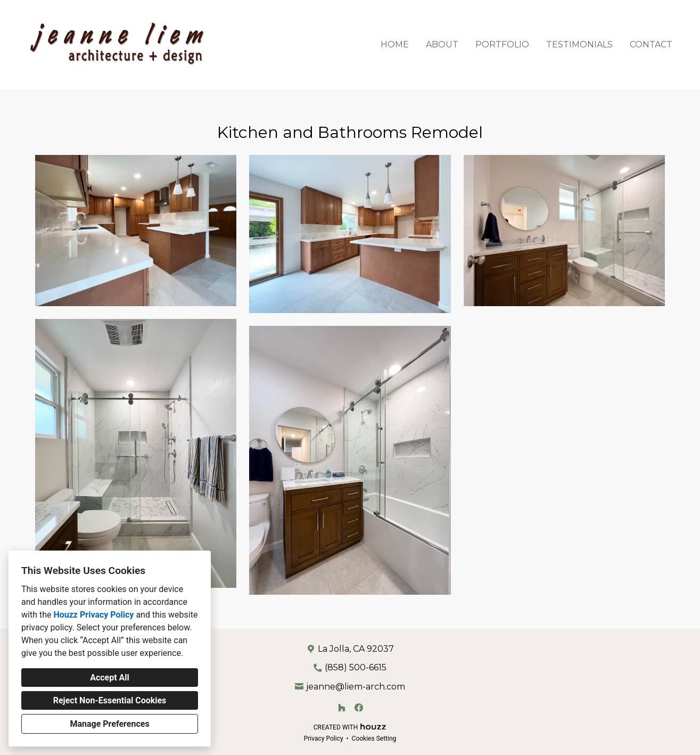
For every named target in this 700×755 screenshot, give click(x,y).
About (442, 44)
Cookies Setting (374, 738)
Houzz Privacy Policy (93, 615)
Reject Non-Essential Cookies (110, 700)
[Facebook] (359, 708)
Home (395, 44)
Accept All (110, 678)
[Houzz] (342, 708)
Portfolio (502, 44)
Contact (651, 44)
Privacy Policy (324, 738)
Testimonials (579, 44)
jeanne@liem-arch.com (356, 687)
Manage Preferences (109, 724)
